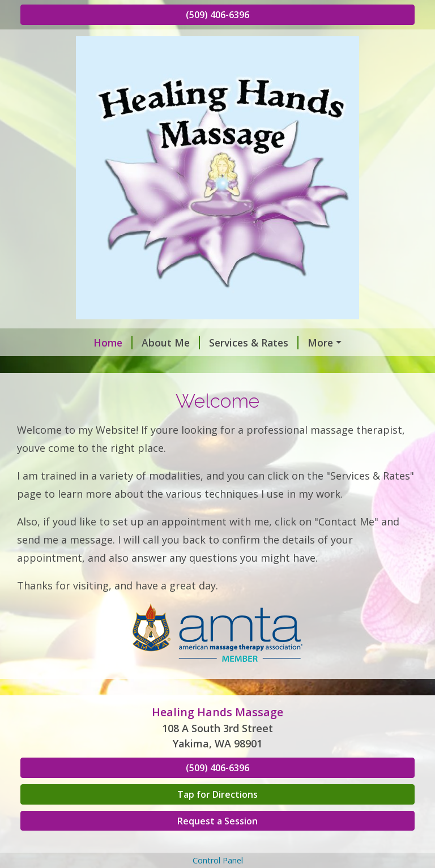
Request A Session (293, 343)
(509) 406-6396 (217, 15)
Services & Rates (190, 343)
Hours (120, 366)
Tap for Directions (217, 818)
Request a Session (217, 845)
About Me (107, 343)
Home (49, 343)
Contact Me (63, 366)
